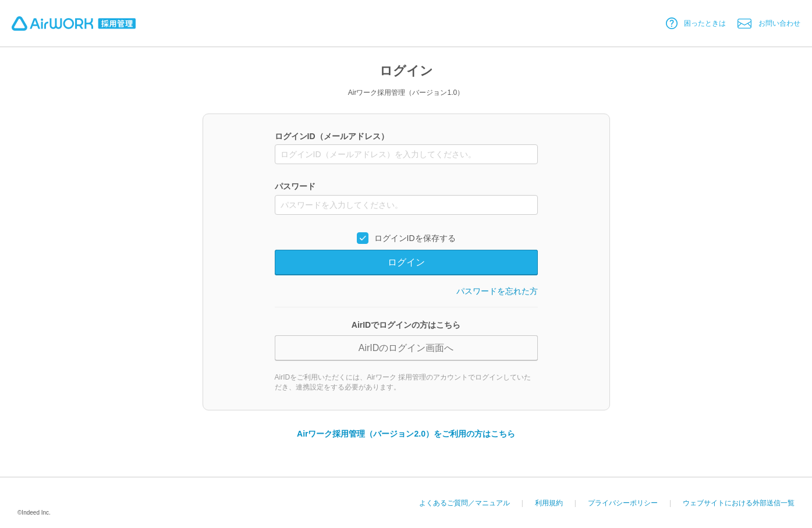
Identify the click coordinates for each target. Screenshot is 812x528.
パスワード (295, 187)
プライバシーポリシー (623, 503)
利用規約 (549, 503)
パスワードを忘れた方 (497, 291)
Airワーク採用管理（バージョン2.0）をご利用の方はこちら (406, 434)
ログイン (406, 262)
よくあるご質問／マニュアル (464, 503)
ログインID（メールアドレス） (332, 136)
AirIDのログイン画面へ (406, 348)
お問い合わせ (779, 23)
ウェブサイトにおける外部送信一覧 (739, 503)
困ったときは (705, 23)
